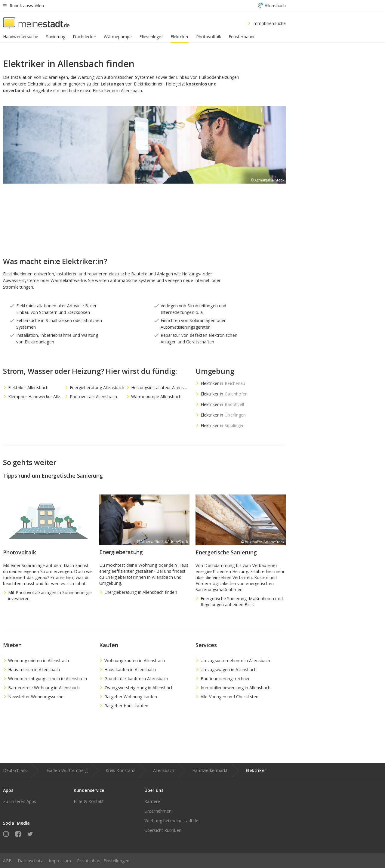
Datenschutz (30, 861)
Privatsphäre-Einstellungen (103, 861)
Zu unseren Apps (20, 801)
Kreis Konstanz (120, 770)
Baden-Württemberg (67, 770)
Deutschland (15, 770)
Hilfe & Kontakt (89, 801)
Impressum (60, 861)
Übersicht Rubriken (163, 830)
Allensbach (164, 770)
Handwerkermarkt (210, 770)
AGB (7, 861)
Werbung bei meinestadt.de (171, 821)
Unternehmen (158, 811)
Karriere (152, 801)
